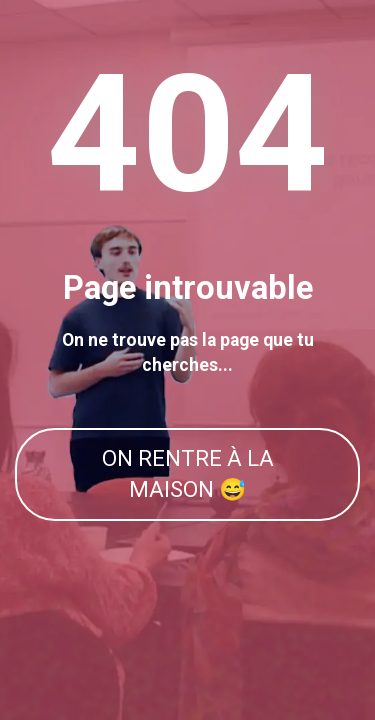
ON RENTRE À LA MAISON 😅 (188, 474)
